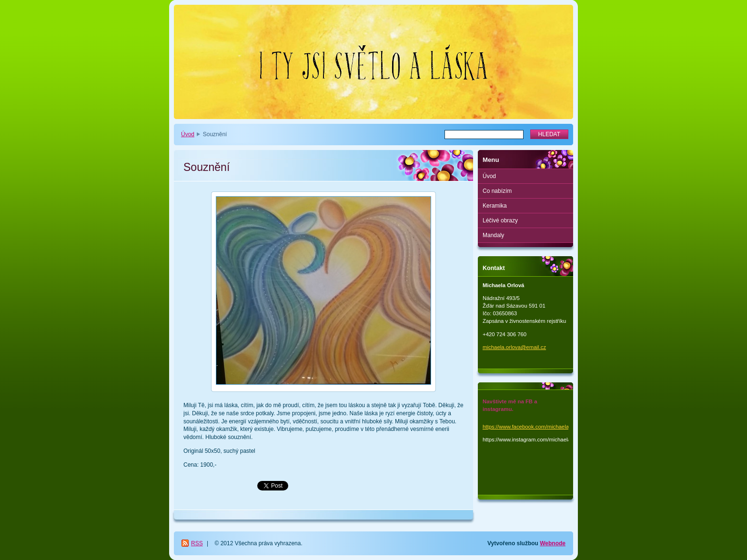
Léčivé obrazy (500, 220)
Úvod (188, 134)
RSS (197, 543)
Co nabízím (497, 191)
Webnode (553, 543)
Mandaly (493, 235)
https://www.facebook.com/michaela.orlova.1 (536, 427)
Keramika (495, 206)
